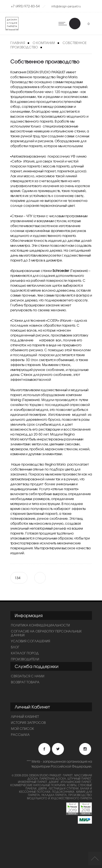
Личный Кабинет (25, 716)
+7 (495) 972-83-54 (25, 6)
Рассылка (20, 735)
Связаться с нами (28, 676)
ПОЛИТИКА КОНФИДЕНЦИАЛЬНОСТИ (40, 625)
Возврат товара (25, 682)
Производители (25, 659)
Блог (15, 647)
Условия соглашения (30, 641)
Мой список (22, 728)
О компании (44, 43)
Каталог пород (25, 653)
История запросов (28, 722)
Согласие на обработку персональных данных (46, 633)
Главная (18, 43)
